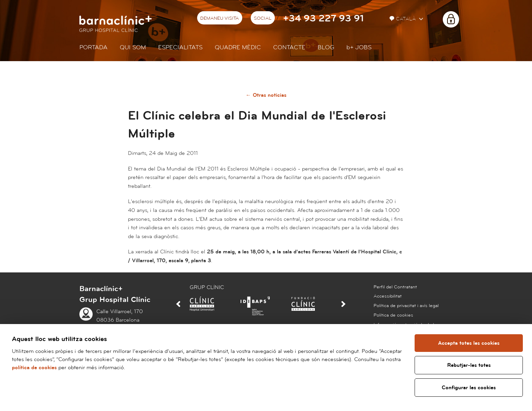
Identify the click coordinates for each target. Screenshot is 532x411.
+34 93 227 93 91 (323, 19)
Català (403, 19)
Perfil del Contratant (395, 287)
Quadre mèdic (238, 47)
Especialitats (180, 47)
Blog (326, 47)
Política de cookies (393, 315)
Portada (93, 47)
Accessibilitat (388, 296)
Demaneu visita (220, 18)
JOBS (359, 47)
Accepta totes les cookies (469, 343)
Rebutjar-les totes (469, 365)
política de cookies (34, 368)
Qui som (133, 47)
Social (263, 18)
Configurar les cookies (469, 388)
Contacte (289, 47)
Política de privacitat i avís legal (406, 306)
